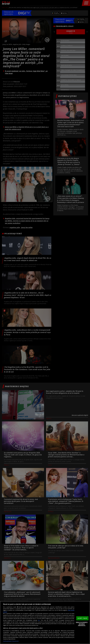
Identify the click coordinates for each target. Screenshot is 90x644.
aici (39, 620)
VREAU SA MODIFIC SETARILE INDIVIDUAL (82, 624)
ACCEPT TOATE (82, 618)
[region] (45, 623)
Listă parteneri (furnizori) (11, 641)
